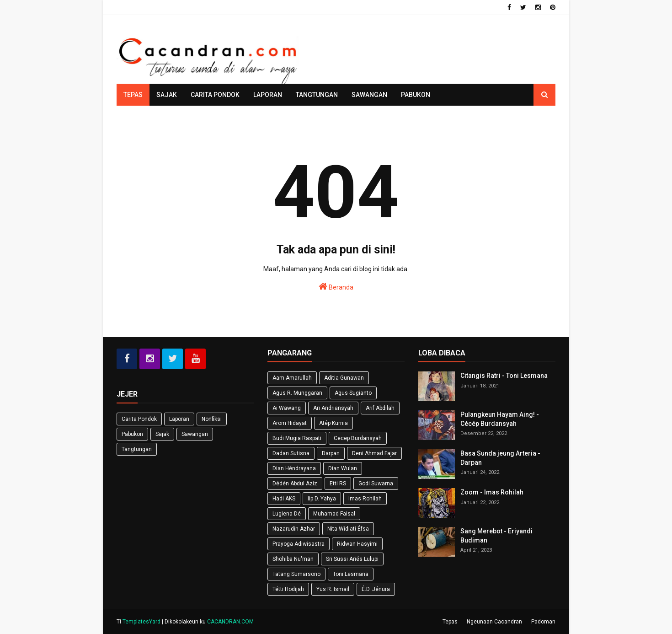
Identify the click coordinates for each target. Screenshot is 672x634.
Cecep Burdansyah (358, 438)
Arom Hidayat (290, 423)
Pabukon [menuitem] (416, 95)
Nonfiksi (212, 419)
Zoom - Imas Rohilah (492, 492)
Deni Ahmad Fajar (374, 453)
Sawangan (195, 434)
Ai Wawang (287, 408)
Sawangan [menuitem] (369, 95)
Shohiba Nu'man (293, 559)
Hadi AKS (284, 499)
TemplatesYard (141, 622)
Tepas (450, 622)
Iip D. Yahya (322, 499)
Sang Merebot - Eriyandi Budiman (496, 536)
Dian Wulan (343, 468)
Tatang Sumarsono (296, 574)
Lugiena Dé (287, 514)
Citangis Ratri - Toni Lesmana (504, 376)
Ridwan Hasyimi (357, 544)
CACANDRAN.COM (230, 622)
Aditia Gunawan (344, 378)
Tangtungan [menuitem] (317, 95)
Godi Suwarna (376, 484)
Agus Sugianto (353, 393)
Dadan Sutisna (291, 453)
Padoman (543, 622)
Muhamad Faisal (334, 514)
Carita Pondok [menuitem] (215, 95)
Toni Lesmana (351, 574)
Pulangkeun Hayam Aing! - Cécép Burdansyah (500, 419)
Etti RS (338, 484)
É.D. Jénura (376, 589)
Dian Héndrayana (294, 468)
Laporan (179, 419)
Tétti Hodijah (288, 589)
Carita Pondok (139, 419)
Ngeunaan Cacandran (494, 622)
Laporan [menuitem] (268, 95)
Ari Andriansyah (333, 408)
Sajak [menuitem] (167, 95)
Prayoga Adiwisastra (299, 544)
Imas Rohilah (365, 499)
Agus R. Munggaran (297, 393)
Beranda (336, 286)
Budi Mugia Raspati (297, 438)
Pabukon (132, 434)
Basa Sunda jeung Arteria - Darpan (500, 458)
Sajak (162, 434)
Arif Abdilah (380, 408)
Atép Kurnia (333, 423)
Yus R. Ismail (333, 589)
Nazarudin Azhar (294, 529)
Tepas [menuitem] (133, 95)
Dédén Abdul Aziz (295, 484)
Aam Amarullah (292, 378)
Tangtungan (137, 449)
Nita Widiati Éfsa (348, 529)
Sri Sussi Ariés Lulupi (352, 559)
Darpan (331, 453)
